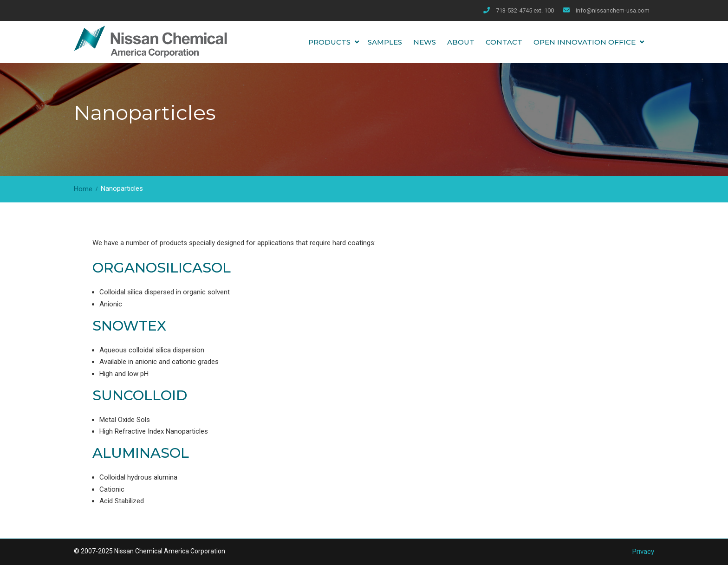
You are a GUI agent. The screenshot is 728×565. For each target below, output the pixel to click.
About (461, 42)
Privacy (643, 552)
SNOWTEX (129, 326)
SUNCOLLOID (140, 395)
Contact (504, 42)
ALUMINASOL (141, 453)
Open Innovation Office (585, 42)
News (425, 42)
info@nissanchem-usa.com (613, 10)
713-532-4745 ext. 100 (525, 10)
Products (329, 42)
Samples (385, 42)
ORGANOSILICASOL (162, 268)
